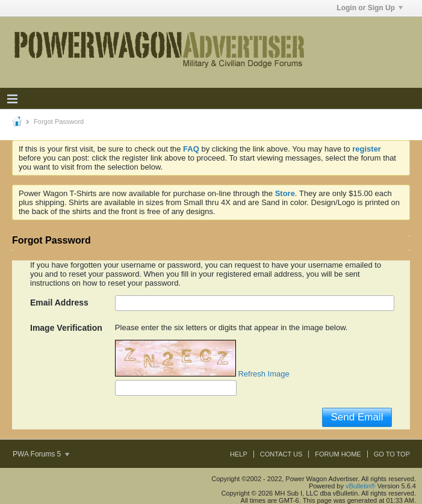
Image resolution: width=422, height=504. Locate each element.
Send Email (357, 417)
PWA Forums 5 (41, 454)
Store (285, 193)
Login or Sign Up (370, 8)
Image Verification (66, 328)
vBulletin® (361, 486)
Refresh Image (263, 374)
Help (239, 454)
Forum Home (338, 454)
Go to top (392, 454)
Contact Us (281, 454)
